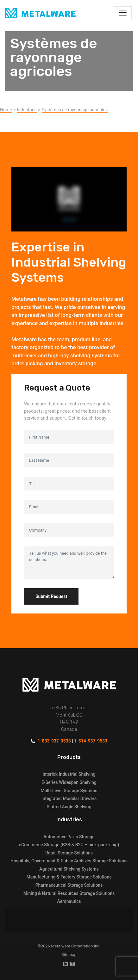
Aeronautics (69, 901)
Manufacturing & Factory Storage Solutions (69, 877)
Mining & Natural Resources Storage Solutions (69, 893)
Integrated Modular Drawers (69, 798)
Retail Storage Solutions (69, 853)
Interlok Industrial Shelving (69, 774)
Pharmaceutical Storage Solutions (69, 885)
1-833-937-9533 (54, 741)
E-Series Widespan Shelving (69, 782)
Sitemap (69, 955)
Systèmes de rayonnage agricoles (75, 110)
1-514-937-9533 (91, 741)
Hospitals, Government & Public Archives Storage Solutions (69, 861)
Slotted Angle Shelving (69, 807)
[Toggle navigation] (123, 13)
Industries (27, 110)
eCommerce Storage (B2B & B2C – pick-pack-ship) (69, 845)
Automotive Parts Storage (69, 837)
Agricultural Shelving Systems (69, 869)
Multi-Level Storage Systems (69, 791)
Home (6, 110)
